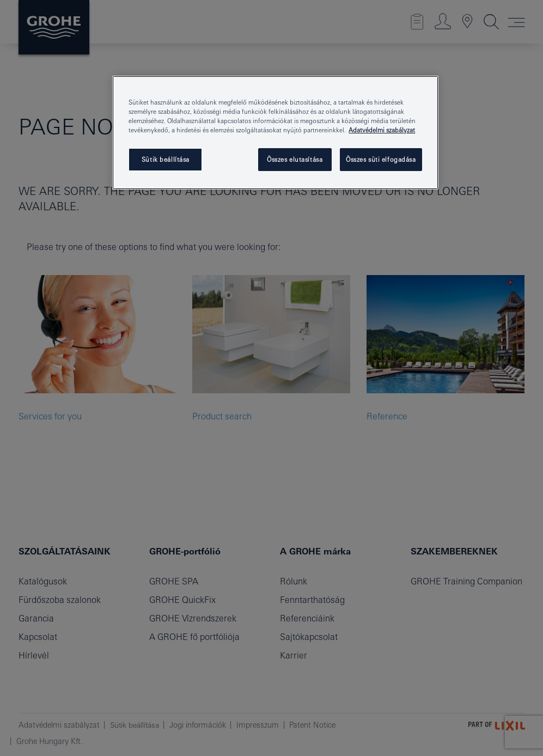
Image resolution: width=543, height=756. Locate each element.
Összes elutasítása (295, 159)
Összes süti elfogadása (381, 159)
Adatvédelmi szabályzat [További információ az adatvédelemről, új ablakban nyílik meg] (382, 130)
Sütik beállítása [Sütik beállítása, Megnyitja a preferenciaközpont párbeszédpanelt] (166, 159)
